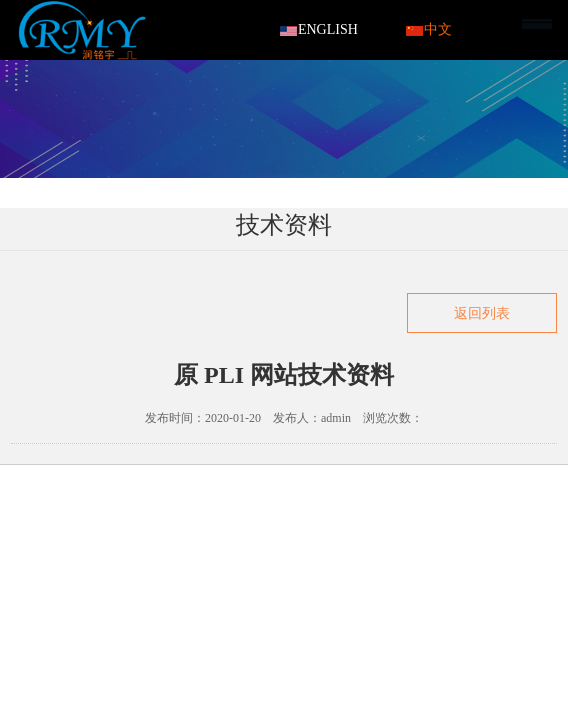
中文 (429, 29)
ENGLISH (319, 29)
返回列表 (482, 313)
